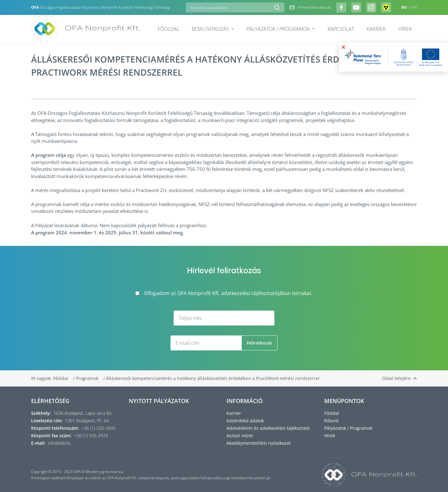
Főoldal (168, 29)
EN (414, 7)
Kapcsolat (341, 29)
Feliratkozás (259, 343)
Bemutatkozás (213, 29)
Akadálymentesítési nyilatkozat (259, 443)
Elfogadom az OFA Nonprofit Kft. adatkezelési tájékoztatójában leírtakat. (224, 293)
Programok (88, 378)
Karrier (376, 29)
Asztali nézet (240, 436)
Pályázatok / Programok (281, 29)
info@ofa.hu (59, 443)
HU (405, 7)
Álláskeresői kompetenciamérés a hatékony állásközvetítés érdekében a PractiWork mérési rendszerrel (213, 378)
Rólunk (331, 421)
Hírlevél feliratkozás (310, 7)
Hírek (405, 29)
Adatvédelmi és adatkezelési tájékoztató (268, 428)
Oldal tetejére (399, 378)
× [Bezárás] (343, 47)
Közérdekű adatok (245, 421)
